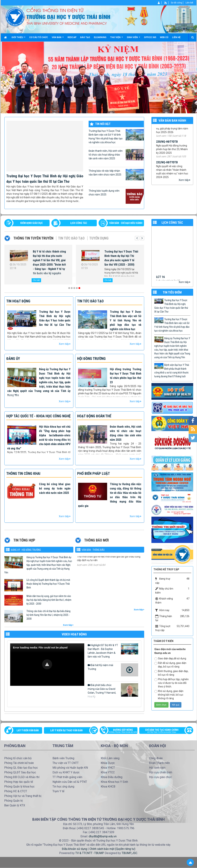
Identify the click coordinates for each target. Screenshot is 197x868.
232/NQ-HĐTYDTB (167, 165)
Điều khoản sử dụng (75, 849)
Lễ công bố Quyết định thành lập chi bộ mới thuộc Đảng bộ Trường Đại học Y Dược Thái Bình (48, 584)
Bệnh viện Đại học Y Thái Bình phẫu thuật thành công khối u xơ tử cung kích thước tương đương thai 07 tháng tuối (172, 371)
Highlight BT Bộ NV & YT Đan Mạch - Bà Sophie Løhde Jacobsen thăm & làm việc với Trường (113, 651)
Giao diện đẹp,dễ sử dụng (170, 659)
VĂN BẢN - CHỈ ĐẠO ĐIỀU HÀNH (126, 223)
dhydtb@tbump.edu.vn (103, 836)
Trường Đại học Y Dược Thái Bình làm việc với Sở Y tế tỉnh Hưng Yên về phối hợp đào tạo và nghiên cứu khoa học (116, 136)
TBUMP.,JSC (129, 853)
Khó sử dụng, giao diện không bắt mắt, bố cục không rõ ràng (169, 695)
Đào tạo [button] (85, 37)
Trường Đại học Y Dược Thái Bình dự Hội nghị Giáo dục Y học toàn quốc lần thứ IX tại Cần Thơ (171, 306)
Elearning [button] (100, 37)
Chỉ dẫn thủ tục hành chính (164, 731)
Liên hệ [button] (176, 37)
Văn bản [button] (58, 39)
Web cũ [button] (164, 37)
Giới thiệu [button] (18, 39)
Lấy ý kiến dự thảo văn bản (66, 730)
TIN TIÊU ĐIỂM (172, 292)
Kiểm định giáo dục (32, 223)
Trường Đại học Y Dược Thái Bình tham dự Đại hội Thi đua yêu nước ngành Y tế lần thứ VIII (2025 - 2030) (121, 258)
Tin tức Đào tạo (71, 238)
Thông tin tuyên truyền (33, 238)
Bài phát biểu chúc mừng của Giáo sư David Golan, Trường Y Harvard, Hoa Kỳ (113, 691)
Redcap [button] (72, 37)
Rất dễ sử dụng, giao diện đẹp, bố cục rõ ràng (170, 665)
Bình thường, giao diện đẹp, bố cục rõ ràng (171, 673)
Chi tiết (36, 280)
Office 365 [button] (150, 37)
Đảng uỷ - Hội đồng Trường (26, 550)
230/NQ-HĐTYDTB (167, 144)
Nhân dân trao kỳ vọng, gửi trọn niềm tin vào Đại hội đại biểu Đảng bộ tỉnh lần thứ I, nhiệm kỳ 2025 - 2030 (49, 600)
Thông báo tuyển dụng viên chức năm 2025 (116, 196)
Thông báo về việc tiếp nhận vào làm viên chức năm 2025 (116, 175)
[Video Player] (47, 665)
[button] (47, 664)
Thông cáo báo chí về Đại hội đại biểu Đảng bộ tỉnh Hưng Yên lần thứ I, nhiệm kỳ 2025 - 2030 (48, 615)
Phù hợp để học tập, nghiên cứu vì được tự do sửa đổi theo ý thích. (171, 683)
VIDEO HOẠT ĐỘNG (74, 634)
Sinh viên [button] (133, 39)
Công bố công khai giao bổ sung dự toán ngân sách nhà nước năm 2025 (55, 488)
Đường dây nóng (120, 731)
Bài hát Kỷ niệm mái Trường (113, 670)
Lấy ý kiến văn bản (28, 730)
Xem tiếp (184, 180)
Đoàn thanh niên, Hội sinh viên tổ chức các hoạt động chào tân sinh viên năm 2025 (116, 155)
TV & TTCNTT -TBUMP (89, 853)
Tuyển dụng (99, 238)
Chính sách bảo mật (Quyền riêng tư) (112, 849)
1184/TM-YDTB (86, 556)
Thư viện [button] (117, 39)
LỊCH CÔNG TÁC (79, 223)
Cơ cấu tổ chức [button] (39, 37)
